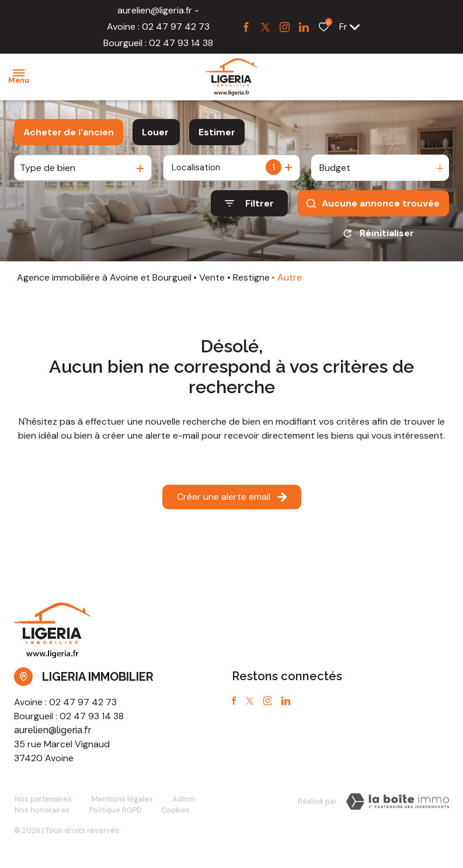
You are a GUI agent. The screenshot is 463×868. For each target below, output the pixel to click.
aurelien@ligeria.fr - (158, 10)
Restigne (251, 281)
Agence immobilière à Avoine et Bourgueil (104, 281)
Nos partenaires (43, 803)
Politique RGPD (114, 814)
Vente (212, 281)
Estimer (217, 132)
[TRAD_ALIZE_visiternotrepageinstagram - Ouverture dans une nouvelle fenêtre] (285, 27)
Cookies (173, 814)
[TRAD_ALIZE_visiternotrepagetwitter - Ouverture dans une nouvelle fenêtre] (265, 27)
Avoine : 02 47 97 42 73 (158, 27)
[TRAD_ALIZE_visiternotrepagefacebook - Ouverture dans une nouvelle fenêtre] (246, 27)
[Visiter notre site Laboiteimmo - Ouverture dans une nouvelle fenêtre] (398, 806)
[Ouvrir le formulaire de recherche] (249, 203)
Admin (181, 803)
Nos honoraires (41, 814)
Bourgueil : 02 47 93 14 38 (158, 43)
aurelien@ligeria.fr (53, 734)
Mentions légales (121, 803)
